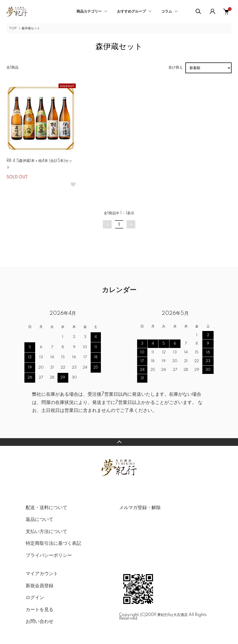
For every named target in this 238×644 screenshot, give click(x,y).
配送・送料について (46, 508)
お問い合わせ (40, 622)
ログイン (35, 598)
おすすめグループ (131, 12)
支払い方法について (46, 532)
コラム (167, 12)
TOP (13, 28)
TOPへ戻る (119, 442)
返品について (40, 520)
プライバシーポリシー (49, 556)
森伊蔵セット (31, 28)
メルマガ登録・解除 (140, 508)
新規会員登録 (40, 586)
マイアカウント (42, 574)
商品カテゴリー (89, 12)
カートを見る (40, 610)
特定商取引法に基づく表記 (53, 544)
